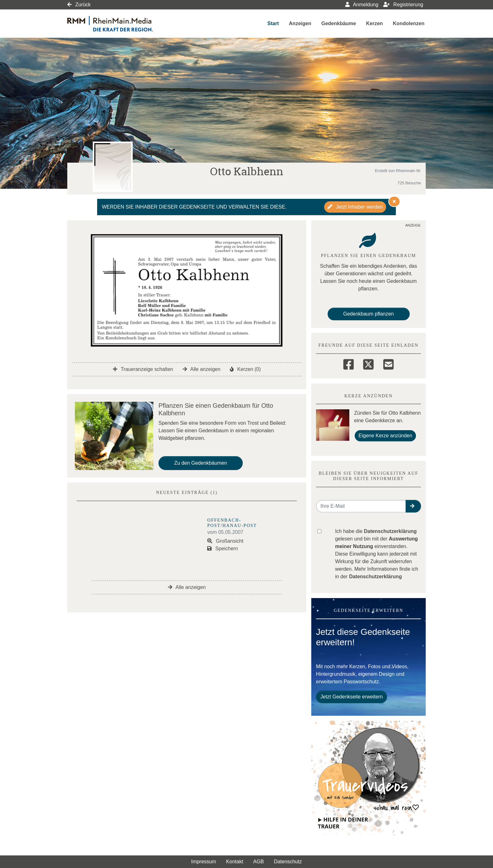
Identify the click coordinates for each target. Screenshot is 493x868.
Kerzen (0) (245, 369)
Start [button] (273, 23)
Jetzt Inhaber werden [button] (355, 207)
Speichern (223, 549)
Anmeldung (362, 5)
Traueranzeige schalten (143, 369)
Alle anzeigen (202, 369)
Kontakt (235, 862)
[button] (413, 506)
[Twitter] (368, 363)
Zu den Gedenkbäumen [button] (201, 463)
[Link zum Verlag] (122, 24)
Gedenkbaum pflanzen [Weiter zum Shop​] (369, 314)
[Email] (388, 363)
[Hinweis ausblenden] (394, 201)
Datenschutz (288, 862)
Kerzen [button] (374, 23)
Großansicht (225, 541)
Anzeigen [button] (300, 23)
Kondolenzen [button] (409, 23)
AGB (258, 862)
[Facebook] (349, 363)
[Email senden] (361, 506)
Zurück (79, 5)
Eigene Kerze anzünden (385, 436)
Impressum (204, 862)
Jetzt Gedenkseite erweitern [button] (352, 697)
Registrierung (403, 5)
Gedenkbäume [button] (339, 23)
